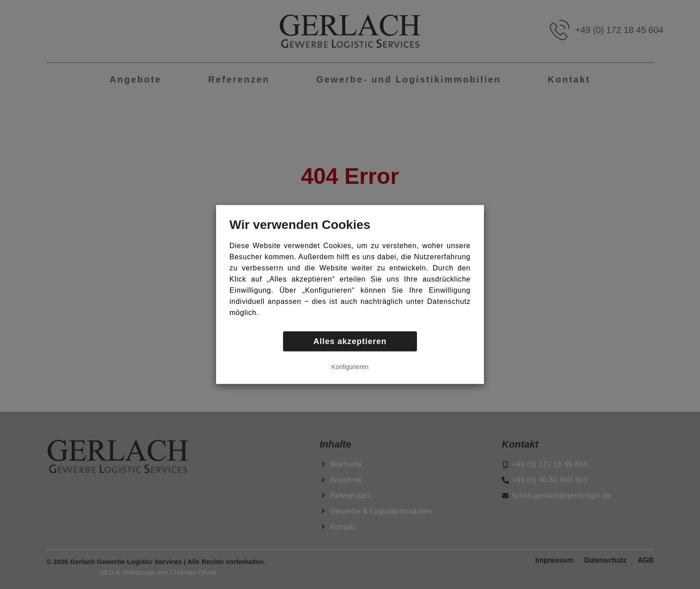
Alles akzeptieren (350, 341)
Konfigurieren (350, 367)
